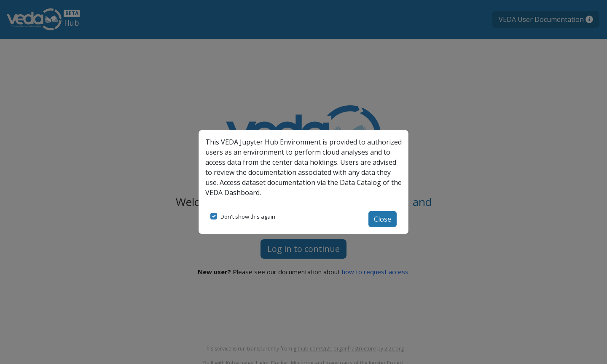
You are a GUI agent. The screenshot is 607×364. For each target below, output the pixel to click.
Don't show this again (248, 217)
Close (383, 219)
